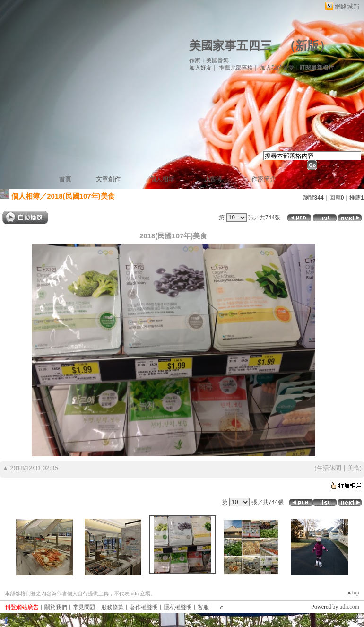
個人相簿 (162, 179)
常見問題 (84, 607)
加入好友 (200, 68)
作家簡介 (264, 179)
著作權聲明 (144, 607)
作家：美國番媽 (209, 61)
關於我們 (56, 607)
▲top (353, 592)
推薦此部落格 (236, 68)
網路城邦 (347, 6)
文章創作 (108, 179)
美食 (354, 468)
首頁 (65, 179)
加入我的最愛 (277, 68)
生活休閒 (329, 468)
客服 (203, 607)
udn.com (349, 607)
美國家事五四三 (230, 46)
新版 (307, 46)
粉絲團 (21, 620)
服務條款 (113, 607)
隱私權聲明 (178, 607)
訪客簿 (213, 179)
